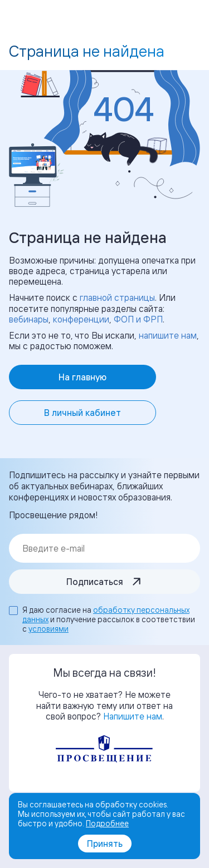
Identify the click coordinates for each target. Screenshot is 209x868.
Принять (105, 844)
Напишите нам (133, 716)
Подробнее (107, 823)
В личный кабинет (82, 413)
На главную (82, 377)
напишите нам (168, 335)
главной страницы (117, 297)
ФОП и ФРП (138, 319)
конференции (81, 319)
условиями (48, 629)
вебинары (29, 319)
